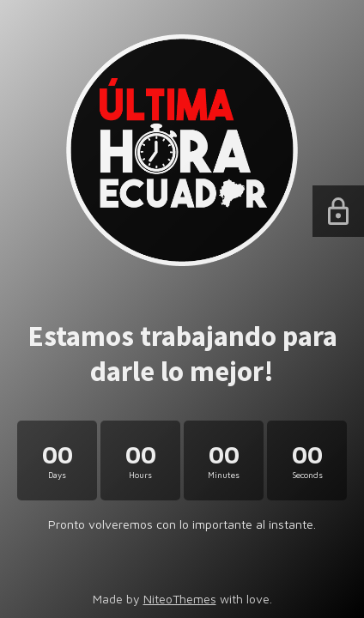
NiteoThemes (180, 599)
